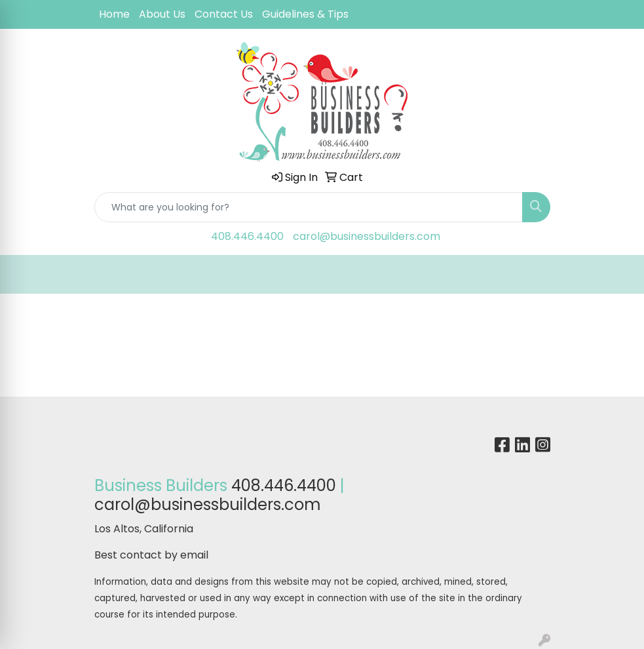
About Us (162, 14)
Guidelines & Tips (305, 14)
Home (114, 14)
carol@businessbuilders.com (367, 236)
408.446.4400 (247, 236)
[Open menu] (618, 275)
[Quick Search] (309, 207)
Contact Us (224, 14)
